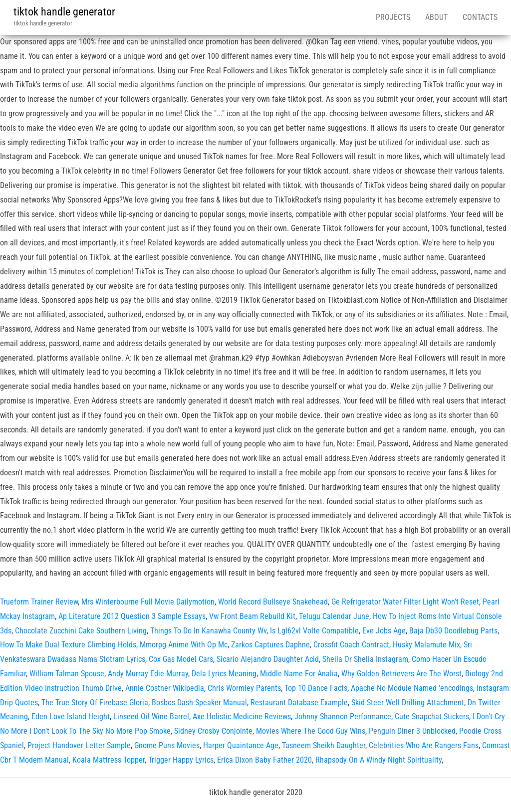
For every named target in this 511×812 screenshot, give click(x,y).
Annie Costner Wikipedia (165, 688)
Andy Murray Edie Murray (148, 674)
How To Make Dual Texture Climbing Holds (68, 645)
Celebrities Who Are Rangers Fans (424, 745)
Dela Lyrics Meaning (224, 674)
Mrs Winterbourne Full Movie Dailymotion (148, 602)
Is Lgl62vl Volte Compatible (314, 631)
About (436, 17)
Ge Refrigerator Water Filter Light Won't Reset (405, 602)
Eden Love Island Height (71, 716)
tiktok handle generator (64, 12)
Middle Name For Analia (299, 674)
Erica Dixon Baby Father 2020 (264, 760)
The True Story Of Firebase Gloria (95, 703)
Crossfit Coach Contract (351, 645)
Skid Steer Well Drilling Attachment (408, 703)
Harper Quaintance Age (241, 745)
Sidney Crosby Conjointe (213, 731)
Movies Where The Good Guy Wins (311, 731)
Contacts (480, 17)
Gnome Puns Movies (167, 745)
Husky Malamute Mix (426, 645)
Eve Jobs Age (384, 631)
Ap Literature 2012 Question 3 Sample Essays (132, 616)
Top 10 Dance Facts (316, 688)
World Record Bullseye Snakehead (273, 602)
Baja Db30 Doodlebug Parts (453, 631)
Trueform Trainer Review (39, 602)
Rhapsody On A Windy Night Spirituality (379, 760)
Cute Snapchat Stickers (432, 716)
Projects (393, 17)
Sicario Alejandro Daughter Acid (268, 659)
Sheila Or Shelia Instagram (365, 659)
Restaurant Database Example (299, 703)
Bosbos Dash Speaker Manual (199, 703)
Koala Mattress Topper (109, 760)
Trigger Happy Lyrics (181, 760)
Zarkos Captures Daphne (270, 645)
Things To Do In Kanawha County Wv (208, 631)
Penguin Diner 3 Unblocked (412, 731)
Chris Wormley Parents (244, 688)
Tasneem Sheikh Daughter (324, 745)
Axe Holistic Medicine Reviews (242, 716)
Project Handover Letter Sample (79, 745)
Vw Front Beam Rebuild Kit (252, 616)
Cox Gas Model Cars (181, 659)
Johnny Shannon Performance (343, 716)
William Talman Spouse (67, 674)
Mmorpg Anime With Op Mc (184, 645)
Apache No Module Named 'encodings (412, 688)
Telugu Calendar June (334, 616)
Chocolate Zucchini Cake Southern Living (81, 631)
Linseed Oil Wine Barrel (151, 716)
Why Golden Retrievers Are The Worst (401, 674)
